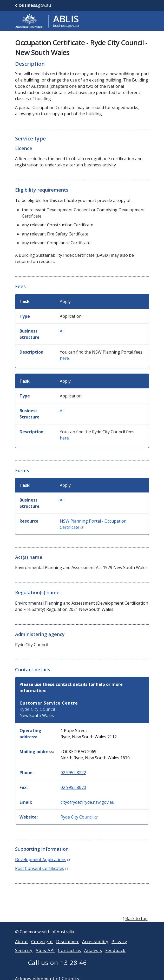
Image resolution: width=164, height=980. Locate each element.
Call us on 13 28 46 (58, 969)
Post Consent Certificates (42, 868)
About (22, 948)
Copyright (42, 948)
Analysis (93, 957)
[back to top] (82, 925)
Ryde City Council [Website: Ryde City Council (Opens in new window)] (79, 817)
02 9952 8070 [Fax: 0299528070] (73, 787)
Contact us (70, 957)
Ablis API (45, 957)
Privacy (119, 948)
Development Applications (43, 860)
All (62, 331)
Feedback (115, 957)
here (64, 358)
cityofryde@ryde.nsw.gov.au (87, 802)
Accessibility (95, 948)
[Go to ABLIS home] (47, 21)
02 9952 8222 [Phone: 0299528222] (73, 773)
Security (24, 957)
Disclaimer (68, 948)
